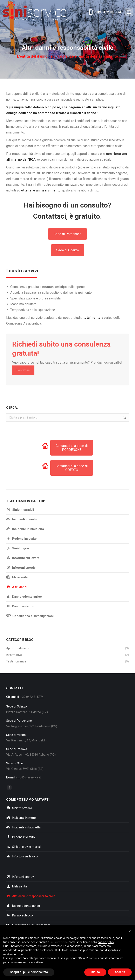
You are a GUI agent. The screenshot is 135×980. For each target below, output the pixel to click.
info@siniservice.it (28, 777)
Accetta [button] (120, 972)
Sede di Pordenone (67, 234)
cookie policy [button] (106, 942)
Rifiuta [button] (95, 972)
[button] (130, 931)
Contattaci (23, 370)
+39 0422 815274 (104, 12)
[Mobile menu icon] (129, 12)
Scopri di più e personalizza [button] (29, 972)
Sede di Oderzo (68, 250)
